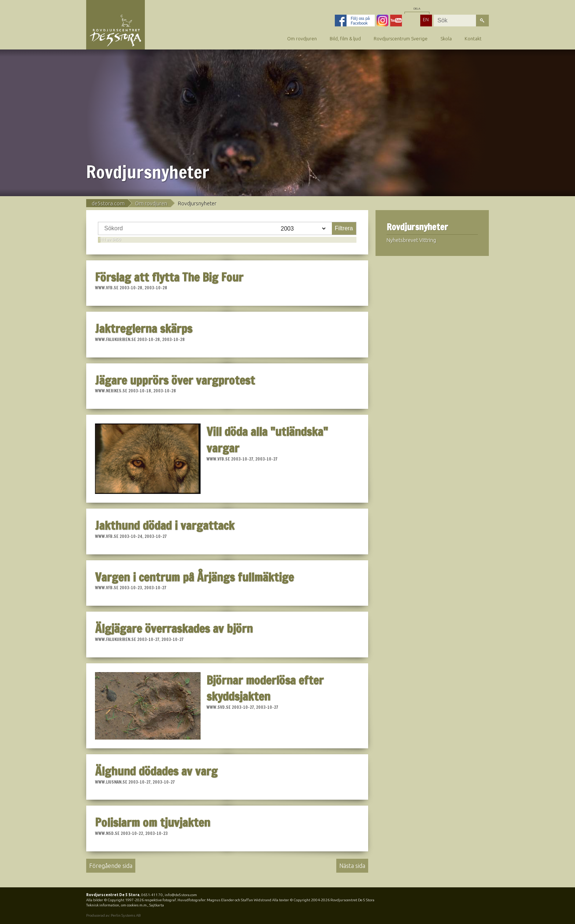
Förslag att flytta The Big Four (169, 277)
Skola (446, 38)
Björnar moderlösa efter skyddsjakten (265, 688)
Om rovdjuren (302, 38)
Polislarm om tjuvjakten (153, 822)
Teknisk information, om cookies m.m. (117, 905)
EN (426, 19)
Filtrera (344, 228)
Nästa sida (352, 866)
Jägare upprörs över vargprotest (175, 380)
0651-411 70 (152, 895)
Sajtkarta (157, 905)
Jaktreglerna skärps (144, 329)
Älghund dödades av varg (156, 771)
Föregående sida (111, 866)
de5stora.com (108, 203)
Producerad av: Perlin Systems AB (113, 915)
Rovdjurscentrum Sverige (401, 38)
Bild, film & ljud (345, 38)
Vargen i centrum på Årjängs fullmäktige (194, 577)
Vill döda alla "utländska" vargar (267, 440)
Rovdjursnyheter (417, 227)
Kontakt (473, 38)
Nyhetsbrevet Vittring (411, 240)
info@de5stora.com (181, 895)
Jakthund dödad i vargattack (165, 525)
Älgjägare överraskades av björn (174, 628)
